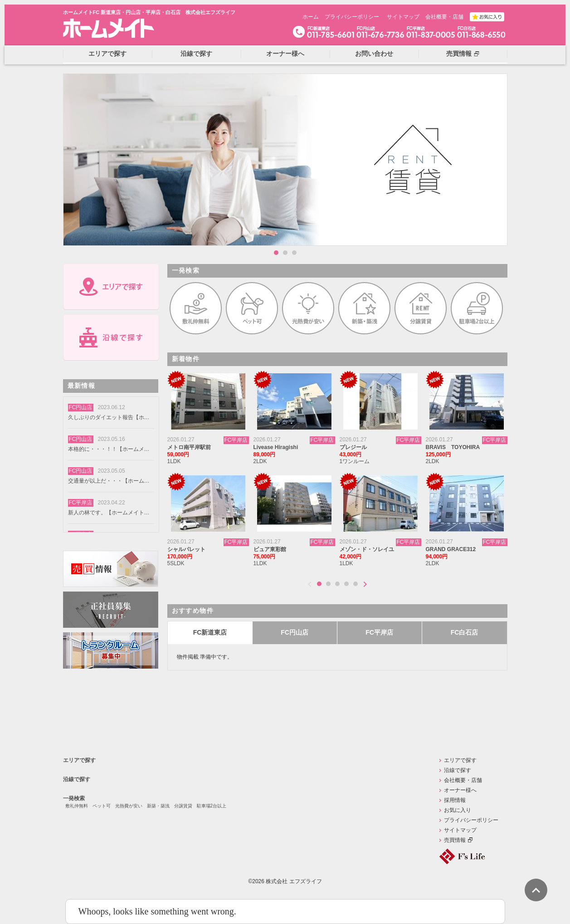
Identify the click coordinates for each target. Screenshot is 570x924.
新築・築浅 (158, 806)
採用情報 (455, 800)
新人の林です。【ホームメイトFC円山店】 (109, 513)
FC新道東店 (210, 632)
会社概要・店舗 (444, 17)
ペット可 (102, 806)
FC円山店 (295, 632)
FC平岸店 (379, 632)
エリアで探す (79, 760)
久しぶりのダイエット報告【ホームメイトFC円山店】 (109, 417)
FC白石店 (465, 632)
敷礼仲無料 (77, 806)
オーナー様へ (460, 790)
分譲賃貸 (183, 806)
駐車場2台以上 (212, 806)
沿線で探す (77, 779)
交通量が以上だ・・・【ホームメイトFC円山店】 (109, 481)
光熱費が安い (129, 806)
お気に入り (458, 810)
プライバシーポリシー (352, 17)
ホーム (311, 17)
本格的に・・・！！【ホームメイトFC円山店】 (109, 449)
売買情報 (455, 840)
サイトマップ (403, 17)
